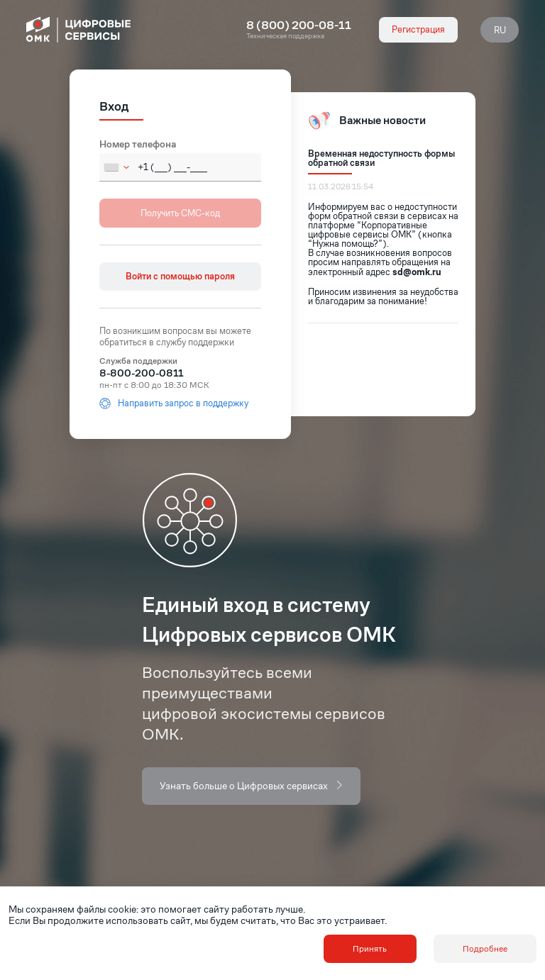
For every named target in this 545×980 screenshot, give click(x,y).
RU (500, 30)
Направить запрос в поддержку (174, 403)
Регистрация (418, 29)
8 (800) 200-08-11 (299, 26)
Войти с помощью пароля (180, 276)
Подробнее (485, 948)
